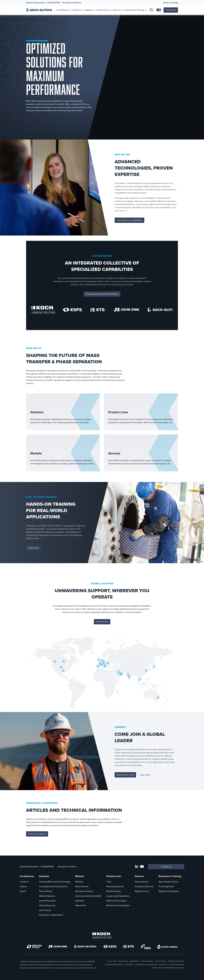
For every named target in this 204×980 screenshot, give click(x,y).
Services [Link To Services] (117, 10)
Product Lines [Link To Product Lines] (103, 10)
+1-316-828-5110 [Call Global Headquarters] (53, 3)
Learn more (33, 548)
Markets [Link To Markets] (89, 10)
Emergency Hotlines (72, 3)
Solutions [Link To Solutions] (77, 10)
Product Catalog (171, 3)
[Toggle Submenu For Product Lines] (111, 10)
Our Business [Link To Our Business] (63, 10)
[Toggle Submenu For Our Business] (70, 10)
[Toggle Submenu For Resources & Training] (146, 10)
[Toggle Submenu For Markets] (94, 10)
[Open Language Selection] (159, 10)
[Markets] (63, 453)
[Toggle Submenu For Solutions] (83, 10)
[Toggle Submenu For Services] (122, 10)
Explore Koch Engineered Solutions (102, 294)
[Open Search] (152, 10)
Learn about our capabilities (129, 220)
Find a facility (102, 622)
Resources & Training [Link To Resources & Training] (134, 10)
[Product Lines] (141, 412)
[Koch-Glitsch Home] (40, 10)
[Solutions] (63, 412)
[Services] (141, 453)
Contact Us (171, 10)
